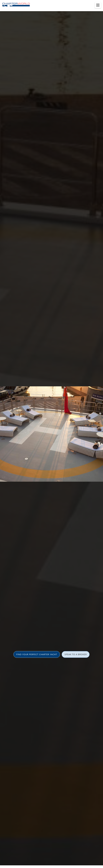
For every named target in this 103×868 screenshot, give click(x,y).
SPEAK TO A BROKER (76, 654)
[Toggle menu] (98, 5)
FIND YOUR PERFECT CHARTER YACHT (37, 654)
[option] (51, 434)
